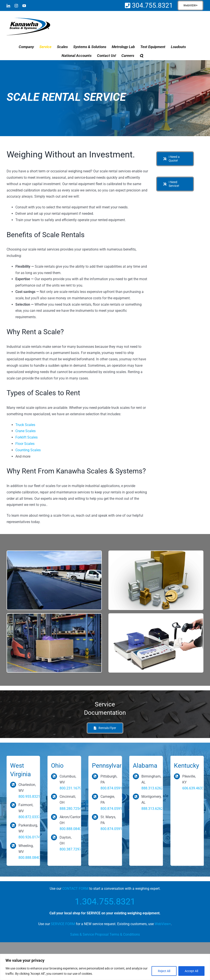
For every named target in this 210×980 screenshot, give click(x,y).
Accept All (191, 971)
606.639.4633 (193, 788)
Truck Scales (25, 425)
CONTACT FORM (75, 889)
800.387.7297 (70, 849)
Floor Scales (25, 444)
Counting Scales (28, 450)
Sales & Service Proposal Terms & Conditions (105, 934)
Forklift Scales (26, 437)
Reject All (164, 971)
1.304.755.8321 (105, 901)
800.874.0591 (111, 788)
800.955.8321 (29, 797)
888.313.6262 (152, 788)
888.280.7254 (70, 809)
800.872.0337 (29, 817)
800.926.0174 (29, 837)
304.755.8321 (152, 5)
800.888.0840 (29, 858)
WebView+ (163, 924)
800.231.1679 (70, 788)
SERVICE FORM (63, 924)
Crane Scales (26, 431)
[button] (141, 56)
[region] (105, 967)
